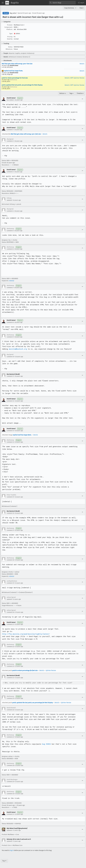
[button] (81, 3)
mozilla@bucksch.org (18, 349)
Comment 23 (10, 666)
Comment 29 (10, 782)
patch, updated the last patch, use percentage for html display (22, 85)
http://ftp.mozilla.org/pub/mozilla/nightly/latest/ (26, 634)
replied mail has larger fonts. (12, 71)
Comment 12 (10, 401)
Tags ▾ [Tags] (71, 93)
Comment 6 (10, 249)
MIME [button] (16, 27)
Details (82, 64)
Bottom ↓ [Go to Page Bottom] (63, 93)
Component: (9, 27)
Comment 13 (10, 431)
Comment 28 (10, 765)
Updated (9, 200)
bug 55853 (46, 744)
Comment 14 (10, 442)
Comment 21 (10, 624)
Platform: (10, 29)
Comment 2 (10, 141)
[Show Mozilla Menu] (7, 3)
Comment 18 (10, 560)
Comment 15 (10, 497)
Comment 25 (10, 698)
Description (10, 100)
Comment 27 (10, 737)
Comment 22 (10, 647)
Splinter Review (79, 78)
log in (12, 850)
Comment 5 (10, 231)
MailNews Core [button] (19, 25)
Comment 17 (10, 530)
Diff (72, 78)
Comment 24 (10, 678)
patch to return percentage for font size (15, 78)
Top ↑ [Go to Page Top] (4, 861)
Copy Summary (69, 8)
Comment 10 (10, 357)
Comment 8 (10, 322)
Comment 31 (10, 814)
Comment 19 (10, 583)
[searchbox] (62, 3)
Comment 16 (10, 513)
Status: (10, 47)
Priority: (10, 37)
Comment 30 (10, 794)
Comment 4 (10, 211)
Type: (11, 34)
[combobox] (62, 3)
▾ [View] (76, 8)
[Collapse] (82, 99)
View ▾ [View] (82, 8)
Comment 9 (10, 337)
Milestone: (9, 49)
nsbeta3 (11, 576)
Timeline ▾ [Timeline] (80, 93)
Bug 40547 (13, 13)
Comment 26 (10, 710)
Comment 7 (10, 288)
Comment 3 (10, 172)
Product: (10, 25)
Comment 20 (10, 612)
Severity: (10, 39)
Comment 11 (10, 376)
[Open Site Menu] (3, 3)
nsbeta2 (11, 281)
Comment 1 (10, 130)
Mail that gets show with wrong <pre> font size (17, 64)
